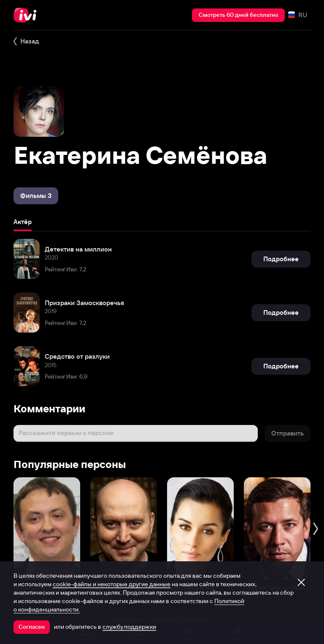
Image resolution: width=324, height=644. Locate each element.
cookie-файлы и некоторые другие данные (112, 584)
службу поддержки (129, 627)
